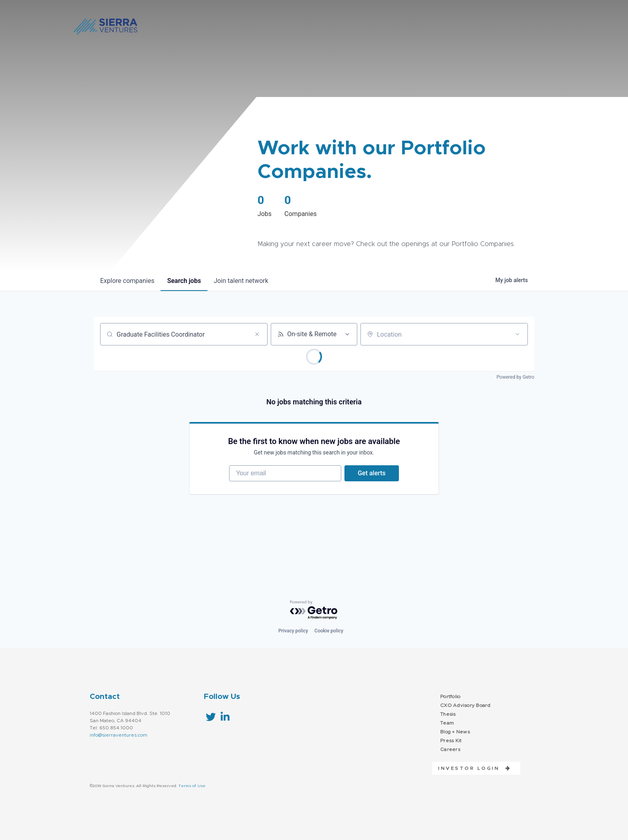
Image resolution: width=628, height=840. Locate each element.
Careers (450, 749)
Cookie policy (329, 631)
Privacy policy (293, 631)
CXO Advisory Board (465, 705)
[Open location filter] (517, 334)
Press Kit (451, 741)
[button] (472, 768)
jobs (184, 281)
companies (127, 281)
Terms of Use (192, 786)
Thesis (448, 714)
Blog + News (455, 732)
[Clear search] (257, 334)
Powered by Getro (515, 377)
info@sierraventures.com (119, 735)
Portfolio (450, 697)
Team (447, 723)
